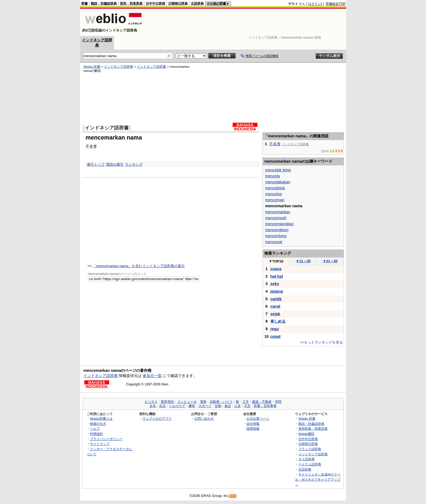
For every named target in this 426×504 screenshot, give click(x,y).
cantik (276, 299)
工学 (246, 402)
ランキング (134, 164)
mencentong (276, 236)
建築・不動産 (262, 402)
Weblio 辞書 (92, 67)
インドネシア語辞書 (151, 67)
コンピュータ (187, 402)
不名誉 (91, 146)
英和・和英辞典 (131, 4)
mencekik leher (278, 170)
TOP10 (276, 261)
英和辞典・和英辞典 (313, 429)
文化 (153, 406)
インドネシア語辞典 (118, 67)
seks (275, 284)
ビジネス (151, 402)
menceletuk (275, 188)
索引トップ (96, 164)
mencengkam (277, 230)
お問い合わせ (204, 418)
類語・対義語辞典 (104, 4)
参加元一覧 (152, 376)
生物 (218, 406)
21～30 (330, 261)
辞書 (84, 4)
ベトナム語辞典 (310, 464)
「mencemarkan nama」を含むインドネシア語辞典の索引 (139, 266)
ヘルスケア (177, 406)
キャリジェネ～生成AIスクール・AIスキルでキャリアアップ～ (318, 479)
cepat (275, 336)
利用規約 (96, 434)
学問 (278, 402)
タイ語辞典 (306, 459)
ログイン (315, 4)
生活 (162, 406)
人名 (237, 406)
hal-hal (277, 276)
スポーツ (205, 406)
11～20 (303, 261)
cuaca (276, 269)
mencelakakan (278, 182)
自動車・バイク (221, 402)
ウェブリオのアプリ (157, 418)
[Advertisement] (247, 22)
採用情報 (253, 429)
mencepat (274, 242)
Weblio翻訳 (306, 434)
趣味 (192, 406)
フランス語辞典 (310, 449)
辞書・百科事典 (265, 406)
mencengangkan (279, 224)
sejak (275, 314)
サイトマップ (100, 444)
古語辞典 (197, 4)
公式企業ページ (258, 418)
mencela (272, 176)
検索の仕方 (98, 424)
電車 (203, 402)
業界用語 (167, 402)
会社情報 (253, 424)
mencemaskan (278, 212)
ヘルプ (95, 429)
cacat (275, 306)
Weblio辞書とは (101, 418)
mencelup (274, 194)
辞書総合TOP (336, 4)
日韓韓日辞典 (178, 4)
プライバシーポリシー (106, 439)
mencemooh (276, 218)
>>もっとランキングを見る (321, 342)
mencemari (275, 200)
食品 (228, 406)
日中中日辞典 (155, 4)
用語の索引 (115, 164)
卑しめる (278, 321)
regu (275, 329)
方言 (247, 406)
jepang (277, 291)
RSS (233, 496)
